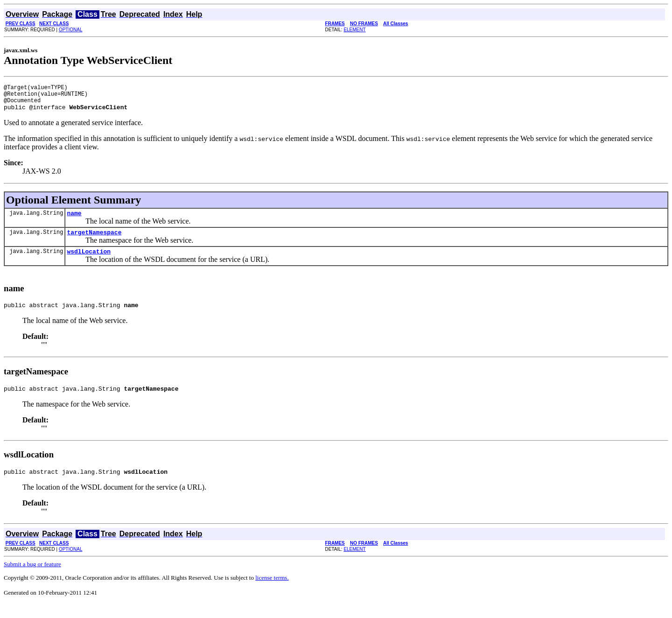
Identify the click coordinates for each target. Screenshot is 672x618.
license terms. (272, 592)
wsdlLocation (89, 261)
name (74, 220)
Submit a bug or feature (32, 578)
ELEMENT (354, 30)
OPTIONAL (71, 30)
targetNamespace (94, 240)
